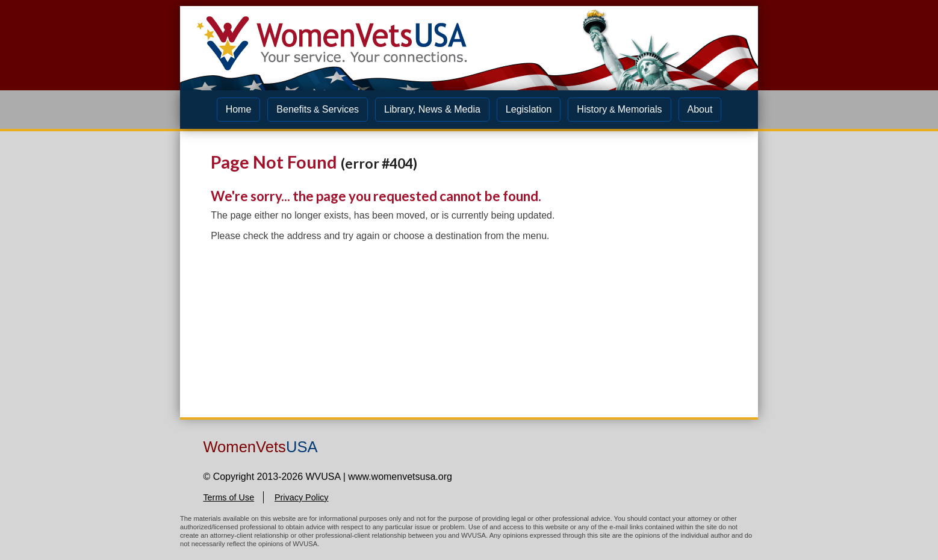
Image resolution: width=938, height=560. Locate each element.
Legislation (529, 109)
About (700, 109)
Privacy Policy (302, 497)
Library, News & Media (432, 109)
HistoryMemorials (619, 109)
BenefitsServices (318, 109)
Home (239, 109)
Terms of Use (228, 497)
